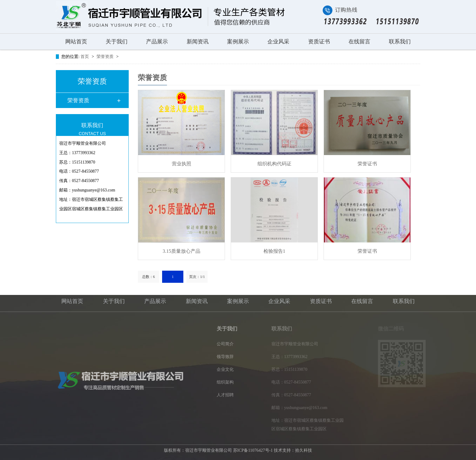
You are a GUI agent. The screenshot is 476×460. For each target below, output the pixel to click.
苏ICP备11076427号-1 (253, 449)
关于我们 (117, 42)
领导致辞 (227, 357)
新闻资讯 (198, 42)
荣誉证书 (367, 164)
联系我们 (400, 42)
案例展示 (238, 42)
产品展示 (157, 42)
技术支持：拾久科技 (293, 449)
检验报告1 (274, 251)
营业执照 (182, 164)
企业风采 (278, 42)
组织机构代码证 (274, 164)
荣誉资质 (106, 57)
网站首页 (76, 42)
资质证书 (319, 42)
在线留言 (359, 42)
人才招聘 (227, 395)
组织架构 (227, 382)
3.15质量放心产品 (182, 251)
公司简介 (227, 344)
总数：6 (148, 277)
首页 (85, 57)
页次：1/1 (197, 277)
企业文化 (227, 369)
